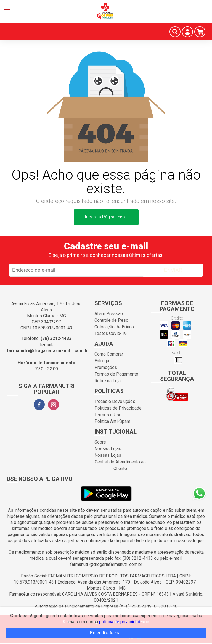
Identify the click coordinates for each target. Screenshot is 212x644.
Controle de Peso (111, 320)
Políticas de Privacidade (118, 408)
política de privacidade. (121, 622)
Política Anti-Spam (112, 421)
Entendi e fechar (106, 633)
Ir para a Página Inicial (106, 217)
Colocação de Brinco (114, 327)
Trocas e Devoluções (115, 401)
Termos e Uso (108, 415)
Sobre (100, 442)
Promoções (106, 367)
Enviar (173, 270)
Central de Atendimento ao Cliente (120, 465)
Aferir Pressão (109, 314)
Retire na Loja (108, 381)
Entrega (102, 361)
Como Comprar (109, 354)
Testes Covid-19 (111, 333)
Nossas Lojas (108, 449)
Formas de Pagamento (116, 374)
